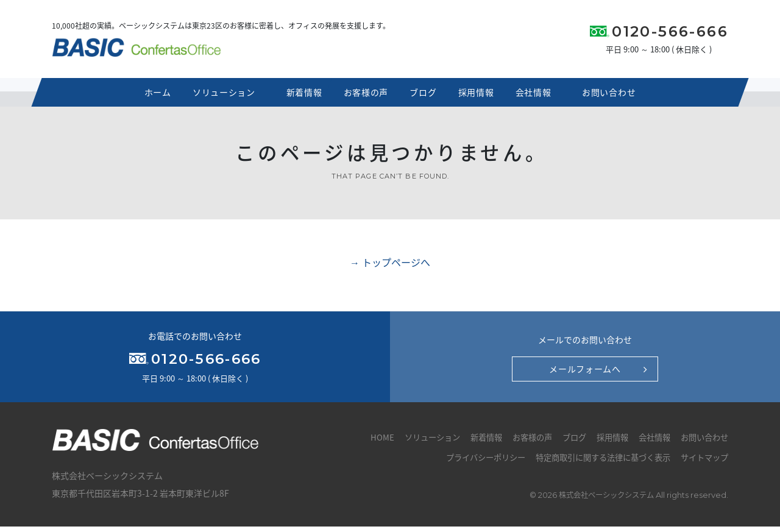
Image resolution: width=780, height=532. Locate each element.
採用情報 (482, 96)
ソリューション (223, 96)
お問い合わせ (614, 96)
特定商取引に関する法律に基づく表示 (594, 463)
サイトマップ (703, 463)
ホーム (152, 96)
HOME (362, 442)
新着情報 (298, 96)
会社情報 (544, 96)
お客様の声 (364, 96)
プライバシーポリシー (469, 463)
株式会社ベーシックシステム (603, 500)
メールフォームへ (585, 374)
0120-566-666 (670, 34)
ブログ (425, 96)
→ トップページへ (390, 268)
